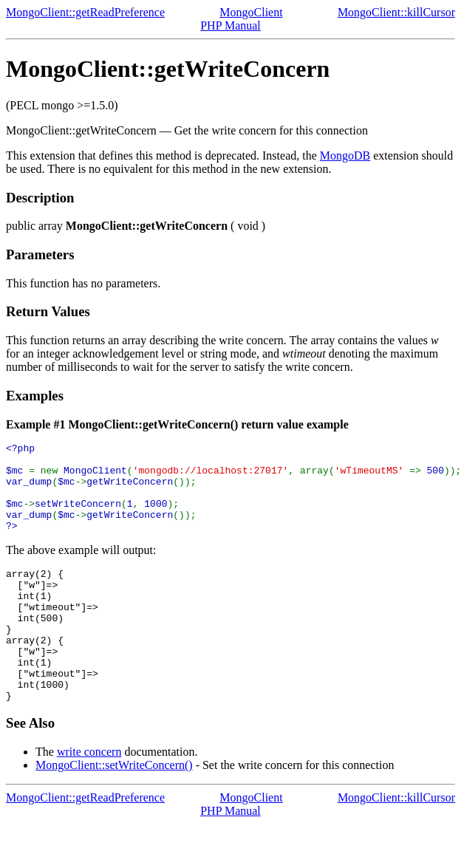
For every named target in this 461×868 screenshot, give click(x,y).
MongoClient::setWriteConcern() (114, 809)
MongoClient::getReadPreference (85, 12)
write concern (89, 796)
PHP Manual (230, 25)
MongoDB (345, 156)
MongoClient (251, 12)
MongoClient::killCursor (396, 12)
